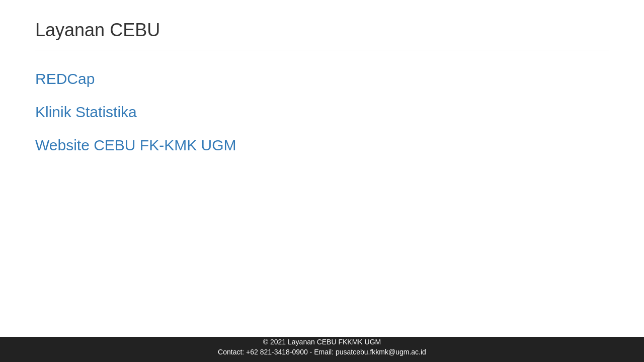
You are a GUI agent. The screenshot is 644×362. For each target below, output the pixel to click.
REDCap (65, 79)
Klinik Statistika (86, 112)
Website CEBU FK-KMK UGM (136, 145)
